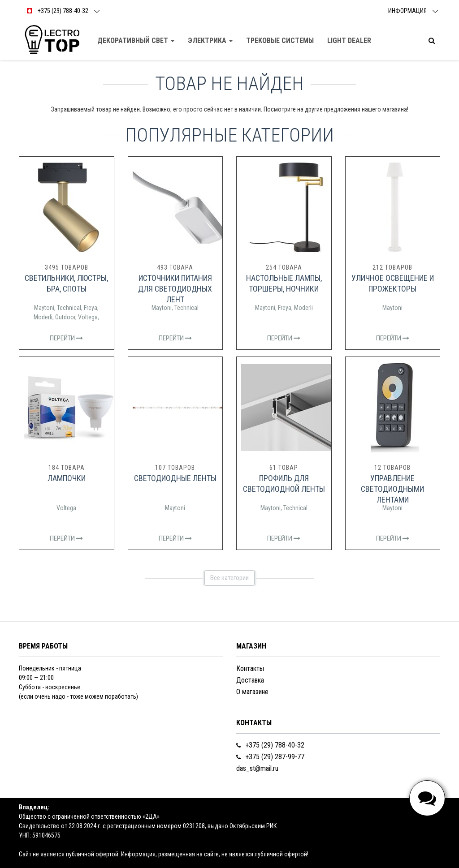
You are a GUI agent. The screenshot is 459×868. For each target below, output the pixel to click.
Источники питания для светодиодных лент (175, 289)
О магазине (252, 692)
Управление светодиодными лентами (392, 489)
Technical (69, 308)
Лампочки (67, 478)
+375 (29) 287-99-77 (270, 757)
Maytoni (44, 308)
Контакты (250, 668)
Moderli (43, 317)
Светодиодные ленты (175, 478)
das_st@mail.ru (257, 768)
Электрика (210, 41)
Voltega (88, 317)
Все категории (229, 578)
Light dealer (349, 41)
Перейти (66, 338)
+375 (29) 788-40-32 (270, 745)
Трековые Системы (280, 41)
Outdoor (65, 317)
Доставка (250, 680)
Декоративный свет (136, 41)
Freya (91, 308)
